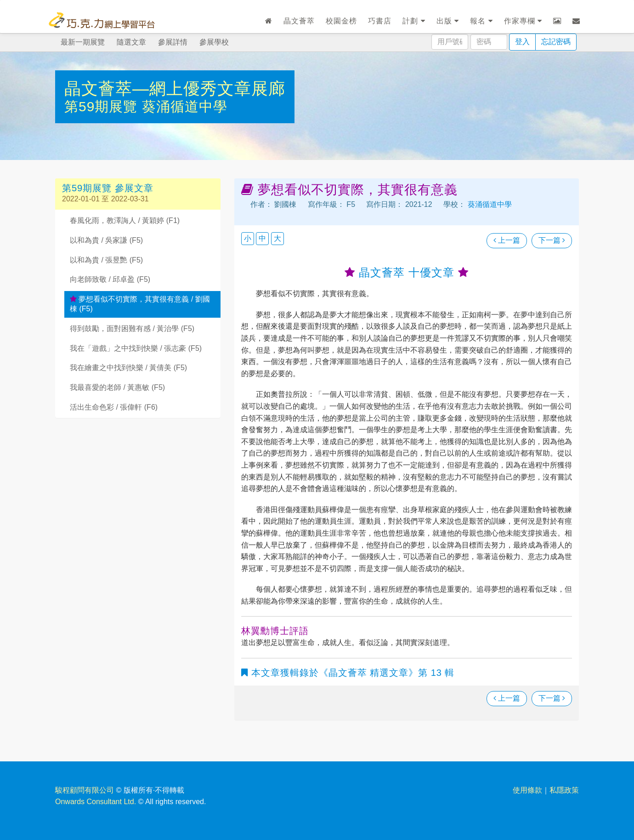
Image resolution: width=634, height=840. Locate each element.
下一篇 (552, 240)
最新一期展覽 (83, 42)
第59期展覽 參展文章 (108, 188)
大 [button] (277, 238)
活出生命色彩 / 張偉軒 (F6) (114, 407)
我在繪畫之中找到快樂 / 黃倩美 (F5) (128, 368)
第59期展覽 (103, 106)
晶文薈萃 (299, 21)
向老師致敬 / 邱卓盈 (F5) (110, 279)
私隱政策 (564, 790)
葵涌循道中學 (185, 106)
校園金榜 (341, 21)
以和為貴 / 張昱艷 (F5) (106, 260)
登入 (522, 42)
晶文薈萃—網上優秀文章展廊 (175, 89)
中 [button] (262, 238)
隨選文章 (131, 42)
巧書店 (380, 21)
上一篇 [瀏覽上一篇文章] (507, 240)
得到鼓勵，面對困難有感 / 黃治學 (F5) (132, 329)
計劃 (414, 21)
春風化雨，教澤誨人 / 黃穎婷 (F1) (125, 220)
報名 (481, 21)
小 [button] (248, 238)
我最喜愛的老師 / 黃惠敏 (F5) (117, 387)
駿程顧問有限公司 (85, 790)
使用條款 (527, 790)
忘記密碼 (556, 42)
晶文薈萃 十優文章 (406, 272)
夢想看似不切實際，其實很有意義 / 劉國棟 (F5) (140, 304)
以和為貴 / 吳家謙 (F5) (106, 240)
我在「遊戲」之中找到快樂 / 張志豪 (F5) (136, 348)
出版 (448, 21)
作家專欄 (523, 21)
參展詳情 (173, 42)
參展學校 (214, 42)
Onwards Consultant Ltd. (96, 802)
